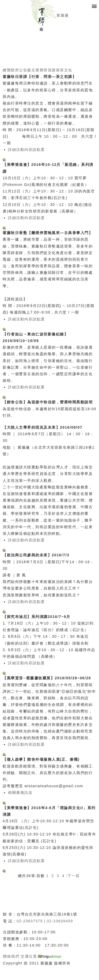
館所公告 (19, 70)
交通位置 (29, 956)
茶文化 (66, 70)
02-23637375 (30, 921)
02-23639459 (60, 921)
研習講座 (52, 70)
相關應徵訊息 (20, 793)
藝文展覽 (35, 70)
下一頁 (74, 876)
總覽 (7, 70)
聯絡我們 (11, 956)
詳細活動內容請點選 (26, 150)
